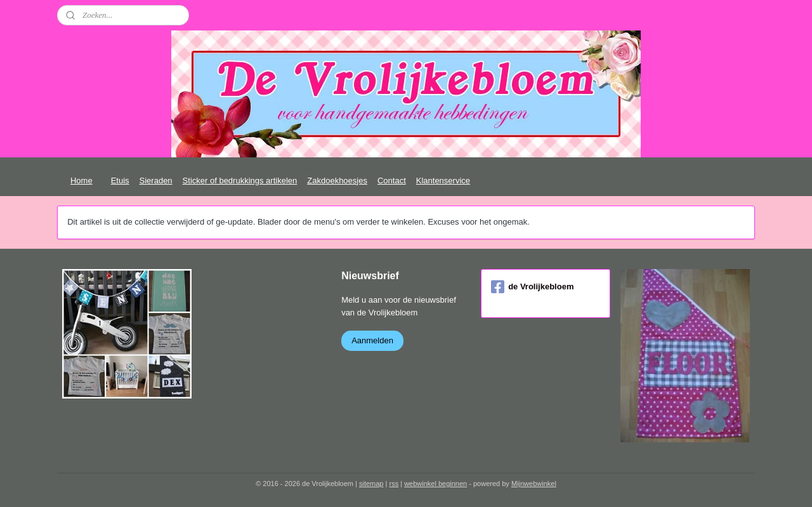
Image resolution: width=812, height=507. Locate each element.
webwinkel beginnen (435, 484)
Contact (392, 181)
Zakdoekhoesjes (337, 181)
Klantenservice (443, 181)
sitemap (371, 484)
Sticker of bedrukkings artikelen (240, 181)
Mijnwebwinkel (534, 484)
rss (394, 484)
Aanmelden (372, 340)
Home (82, 181)
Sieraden (156, 181)
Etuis (120, 181)
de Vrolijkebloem (532, 287)
